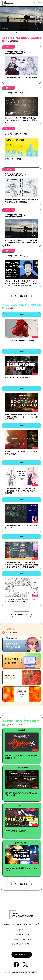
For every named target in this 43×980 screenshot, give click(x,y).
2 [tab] (13, 33)
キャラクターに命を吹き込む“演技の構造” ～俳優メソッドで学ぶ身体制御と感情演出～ (21, 242)
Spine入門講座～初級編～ (16, 831)
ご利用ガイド (22, 930)
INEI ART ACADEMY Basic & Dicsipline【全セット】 (21, 794)
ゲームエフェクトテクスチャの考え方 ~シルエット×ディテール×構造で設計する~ (21, 120)
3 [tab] (16, 33)
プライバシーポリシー (22, 934)
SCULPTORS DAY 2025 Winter (18, 377)
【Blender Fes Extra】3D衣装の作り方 (21, 77)
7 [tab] (30, 33)
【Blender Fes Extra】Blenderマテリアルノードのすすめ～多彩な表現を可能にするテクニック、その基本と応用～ (21, 564)
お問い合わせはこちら (22, 955)
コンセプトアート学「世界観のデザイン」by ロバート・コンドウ (20, 600)
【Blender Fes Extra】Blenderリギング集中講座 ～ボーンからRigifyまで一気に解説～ (21, 491)
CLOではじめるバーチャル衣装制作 (19, 340)
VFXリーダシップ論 (13, 159)
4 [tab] (20, 33)
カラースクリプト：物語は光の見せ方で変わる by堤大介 (21, 452)
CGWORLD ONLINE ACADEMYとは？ (22, 924)
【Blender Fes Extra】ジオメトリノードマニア (21, 526)
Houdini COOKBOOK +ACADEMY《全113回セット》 (21, 757)
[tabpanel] (21, 19)
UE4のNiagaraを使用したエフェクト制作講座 (21, 869)
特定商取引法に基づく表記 (22, 939)
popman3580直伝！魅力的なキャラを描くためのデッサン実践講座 (21, 201)
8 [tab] (34, 33)
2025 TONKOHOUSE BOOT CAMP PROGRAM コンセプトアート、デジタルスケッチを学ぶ (21, 417)
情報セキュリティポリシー (21, 944)
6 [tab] (27, 33)
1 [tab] (10, 33)
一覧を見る (23, 296)
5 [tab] (23, 33)
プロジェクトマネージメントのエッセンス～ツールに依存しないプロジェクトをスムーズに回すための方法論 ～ (21, 283)
